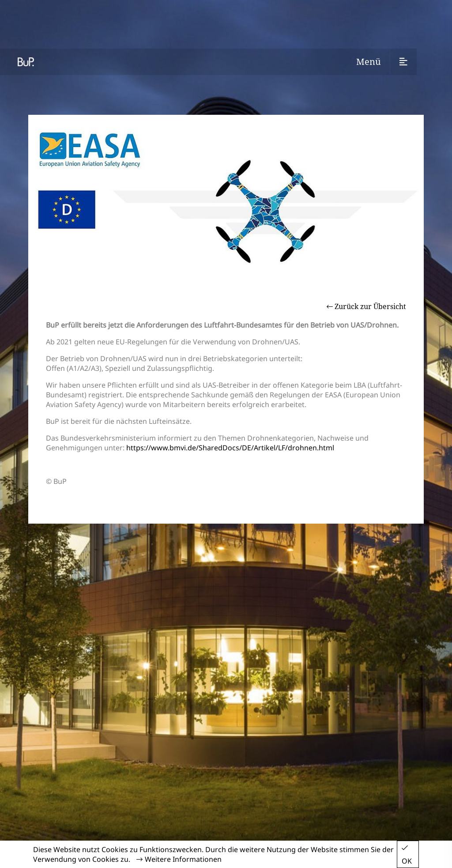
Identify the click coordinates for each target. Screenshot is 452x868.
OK (407, 855)
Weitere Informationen (179, 859)
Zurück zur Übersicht (366, 306)
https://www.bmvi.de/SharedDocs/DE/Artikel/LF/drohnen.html (230, 448)
